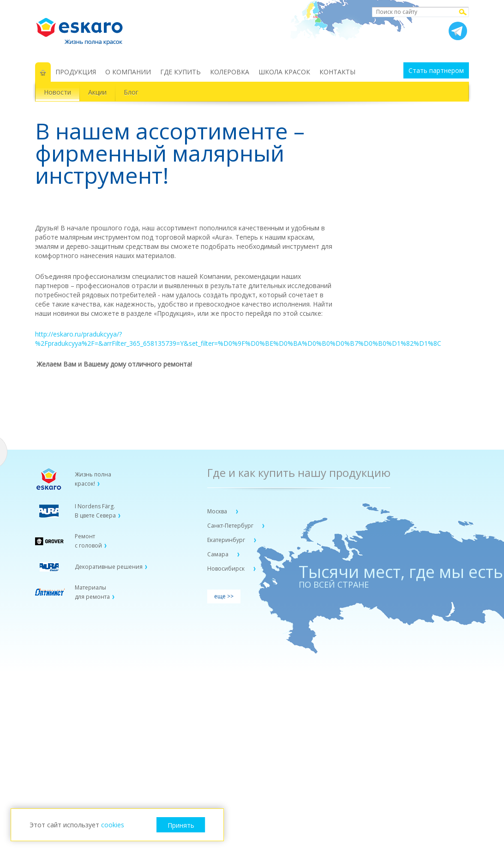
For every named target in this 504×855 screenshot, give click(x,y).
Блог (131, 92)
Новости (57, 92)
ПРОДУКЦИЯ (76, 72)
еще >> (224, 596)
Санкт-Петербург (231, 526)
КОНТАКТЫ (337, 72)
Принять (181, 825)
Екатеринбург (227, 540)
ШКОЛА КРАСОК (284, 72)
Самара (219, 554)
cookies (113, 825)
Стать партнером (436, 70)
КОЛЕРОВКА (230, 72)
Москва (218, 511)
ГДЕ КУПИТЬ (180, 72)
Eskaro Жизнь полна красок (84, 28)
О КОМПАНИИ (128, 72)
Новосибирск (227, 569)
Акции (97, 92)
